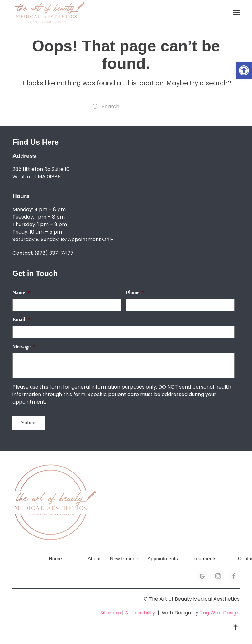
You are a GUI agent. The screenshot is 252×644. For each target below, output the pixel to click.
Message (24, 347)
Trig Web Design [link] (220, 613)
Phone (135, 292)
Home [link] (55, 559)
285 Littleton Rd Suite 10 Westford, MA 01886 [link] (41, 173)
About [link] (94, 559)
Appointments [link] (163, 559)
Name (21, 292)
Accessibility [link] (140, 613)
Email (21, 320)
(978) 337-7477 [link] (54, 253)
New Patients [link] (125, 559)
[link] (244, 70)
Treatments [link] (204, 559)
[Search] (126, 107)
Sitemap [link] (111, 613)
